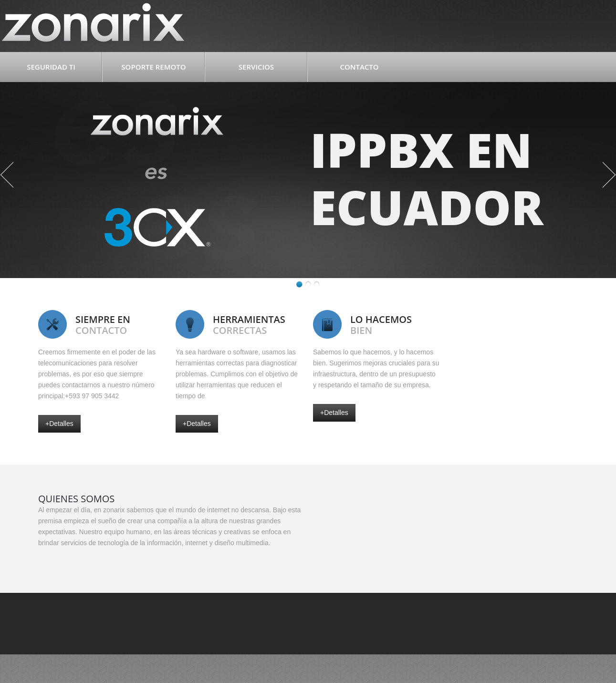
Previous (7, 175)
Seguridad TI (51, 67)
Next (609, 175)
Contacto (359, 67)
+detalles (59, 424)
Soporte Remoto (153, 67)
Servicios (256, 67)
